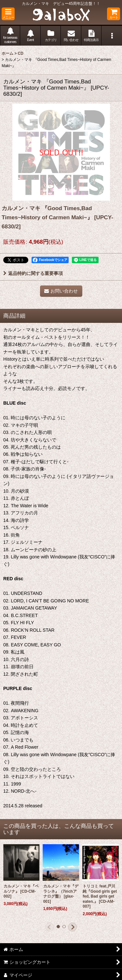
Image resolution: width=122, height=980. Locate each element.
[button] (8, 14)
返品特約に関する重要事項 (33, 273)
